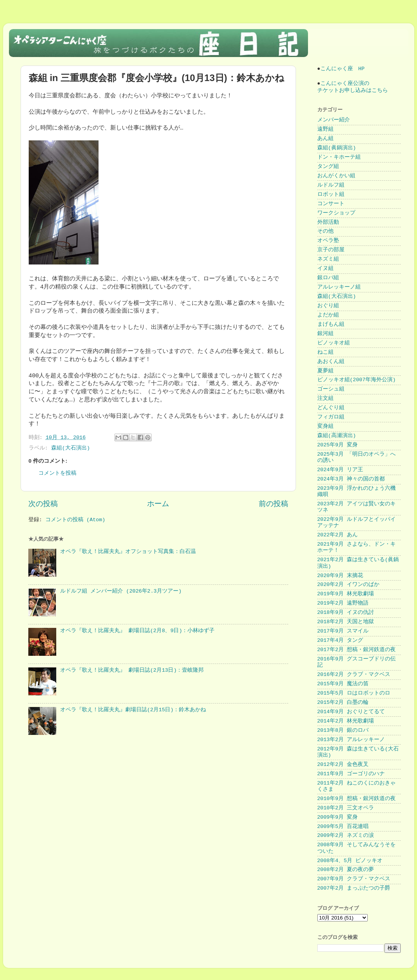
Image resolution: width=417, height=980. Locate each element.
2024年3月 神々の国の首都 (351, 479)
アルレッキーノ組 (339, 287)
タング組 (328, 167)
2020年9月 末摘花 (340, 576)
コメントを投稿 (57, 473)
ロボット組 (331, 194)
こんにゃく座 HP (343, 69)
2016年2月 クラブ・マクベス (354, 675)
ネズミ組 (328, 259)
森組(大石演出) (71, 448)
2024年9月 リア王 (340, 470)
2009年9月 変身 (338, 817)
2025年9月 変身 (338, 445)
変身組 (325, 426)
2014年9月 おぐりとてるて (351, 712)
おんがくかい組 (336, 176)
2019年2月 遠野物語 (343, 603)
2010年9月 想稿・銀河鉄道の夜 (357, 799)
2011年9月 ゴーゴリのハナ (351, 774)
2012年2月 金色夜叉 (343, 765)
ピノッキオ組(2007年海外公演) (357, 380)
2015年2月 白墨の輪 (343, 703)
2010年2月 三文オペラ (346, 808)
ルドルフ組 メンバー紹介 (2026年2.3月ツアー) (121, 591)
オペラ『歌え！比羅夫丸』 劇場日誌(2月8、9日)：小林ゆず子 (138, 631)
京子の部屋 (331, 250)
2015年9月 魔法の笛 (343, 684)
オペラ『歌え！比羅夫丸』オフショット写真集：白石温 (128, 552)
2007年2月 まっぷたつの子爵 (354, 888)
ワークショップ (336, 213)
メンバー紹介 (334, 120)
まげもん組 (331, 324)
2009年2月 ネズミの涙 (346, 836)
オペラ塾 (328, 241)
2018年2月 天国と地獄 (346, 622)
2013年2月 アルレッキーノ (351, 740)
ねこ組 (325, 352)
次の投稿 (43, 504)
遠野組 (325, 129)
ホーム (158, 504)
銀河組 (325, 334)
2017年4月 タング (340, 640)
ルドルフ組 (331, 185)
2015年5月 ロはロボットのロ (354, 693)
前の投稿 (273, 504)
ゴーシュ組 (331, 389)
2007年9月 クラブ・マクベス (354, 879)
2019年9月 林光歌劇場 (346, 594)
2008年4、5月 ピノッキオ (350, 861)
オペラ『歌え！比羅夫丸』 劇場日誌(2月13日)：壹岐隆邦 (132, 670)
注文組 (325, 398)
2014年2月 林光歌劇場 (346, 721)
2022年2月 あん (338, 535)
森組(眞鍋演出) (337, 148)
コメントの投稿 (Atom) (75, 520)
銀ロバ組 (328, 278)
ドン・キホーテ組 (339, 157)
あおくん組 (331, 362)
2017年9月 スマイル (343, 631)
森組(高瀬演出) (337, 436)
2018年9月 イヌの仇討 (346, 613)
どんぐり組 (331, 408)
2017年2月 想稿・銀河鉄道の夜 (357, 650)
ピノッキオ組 (334, 343)
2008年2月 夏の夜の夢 (346, 870)
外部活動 (328, 222)
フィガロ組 (331, 417)
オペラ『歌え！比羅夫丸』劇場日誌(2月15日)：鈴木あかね (133, 710)
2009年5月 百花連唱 (343, 827)
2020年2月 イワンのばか (349, 585)
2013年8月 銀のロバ (343, 730)
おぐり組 (328, 306)
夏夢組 (325, 371)
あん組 (325, 139)
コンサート (331, 204)
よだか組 (328, 315)
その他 (325, 231)
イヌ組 (325, 269)
